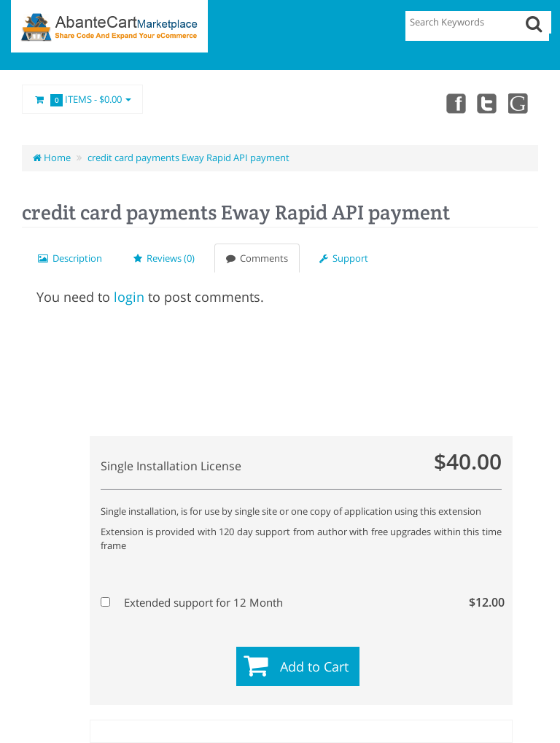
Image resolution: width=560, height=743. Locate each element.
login (129, 297)
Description (70, 258)
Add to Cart (314, 666)
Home (52, 157)
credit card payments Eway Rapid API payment (188, 157)
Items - (82, 100)
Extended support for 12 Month (299, 602)
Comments (257, 258)
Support (344, 258)
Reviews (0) (164, 258)
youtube (519, 103)
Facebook (455, 103)
